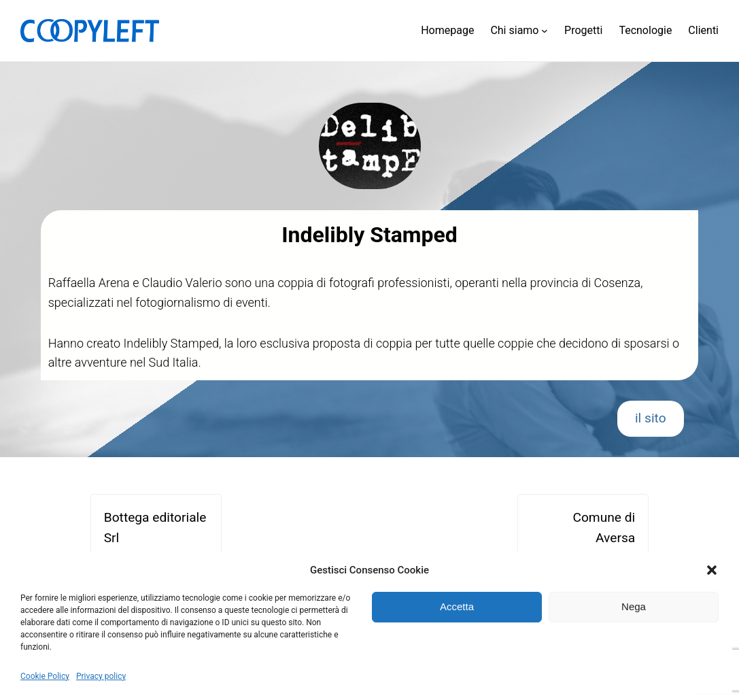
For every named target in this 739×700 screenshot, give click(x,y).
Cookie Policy (45, 676)
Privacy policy (101, 676)
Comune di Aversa (604, 528)
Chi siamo (514, 30)
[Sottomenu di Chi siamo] (545, 31)
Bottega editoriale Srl (155, 528)
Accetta (457, 606)
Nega (634, 606)
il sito (651, 418)
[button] (712, 570)
